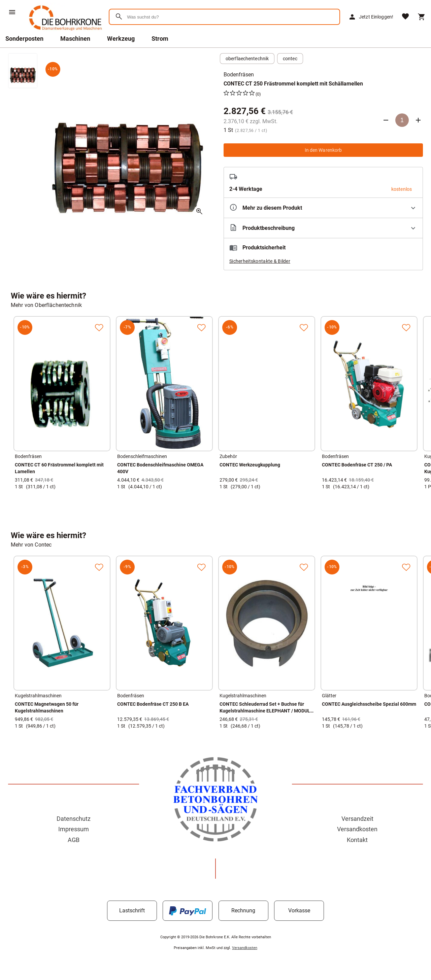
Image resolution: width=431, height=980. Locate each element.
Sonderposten (24, 39)
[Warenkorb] (422, 17)
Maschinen (75, 39)
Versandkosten (357, 829)
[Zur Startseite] (64, 32)
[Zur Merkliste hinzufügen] (99, 327)
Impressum (74, 829)
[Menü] (12, 12)
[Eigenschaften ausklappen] (323, 208)
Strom (160, 39)
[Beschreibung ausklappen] (323, 228)
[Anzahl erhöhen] (418, 120)
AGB (74, 840)
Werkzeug (121, 39)
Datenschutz (74, 819)
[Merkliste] (405, 17)
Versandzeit (357, 819)
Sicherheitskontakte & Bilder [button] (260, 261)
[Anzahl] (402, 120)
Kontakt (357, 840)
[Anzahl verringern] (386, 120)
